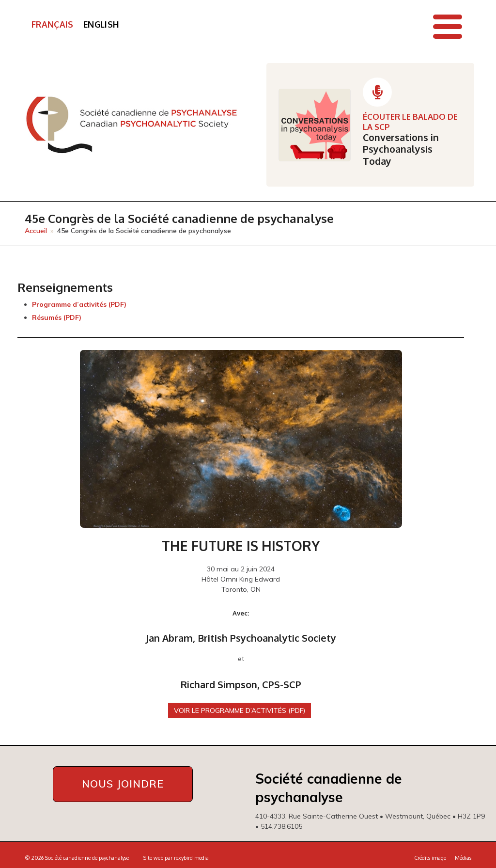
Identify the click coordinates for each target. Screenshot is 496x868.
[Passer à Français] (53, 25)
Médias (463, 858)
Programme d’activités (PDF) (79, 304)
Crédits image (430, 858)
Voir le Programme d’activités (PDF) (240, 710)
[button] (448, 27)
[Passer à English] (101, 25)
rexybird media (191, 858)
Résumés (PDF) (57, 317)
